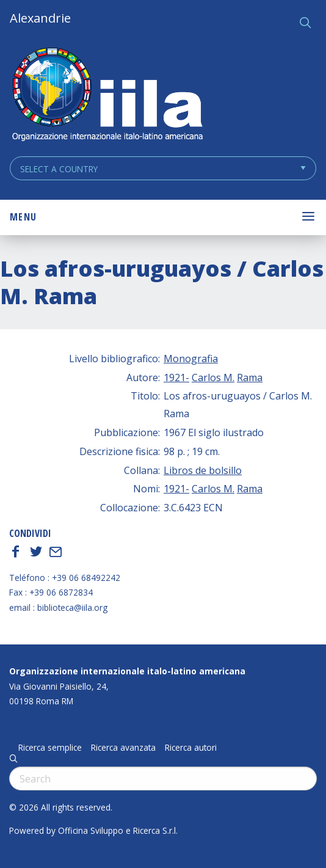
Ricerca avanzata (123, 748)
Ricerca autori (191, 748)
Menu (23, 217)
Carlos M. (213, 377)
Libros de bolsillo (203, 470)
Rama (250, 377)
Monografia (191, 359)
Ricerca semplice (50, 748)
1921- (176, 377)
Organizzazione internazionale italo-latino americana (127, 671)
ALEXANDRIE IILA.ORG (107, 96)
